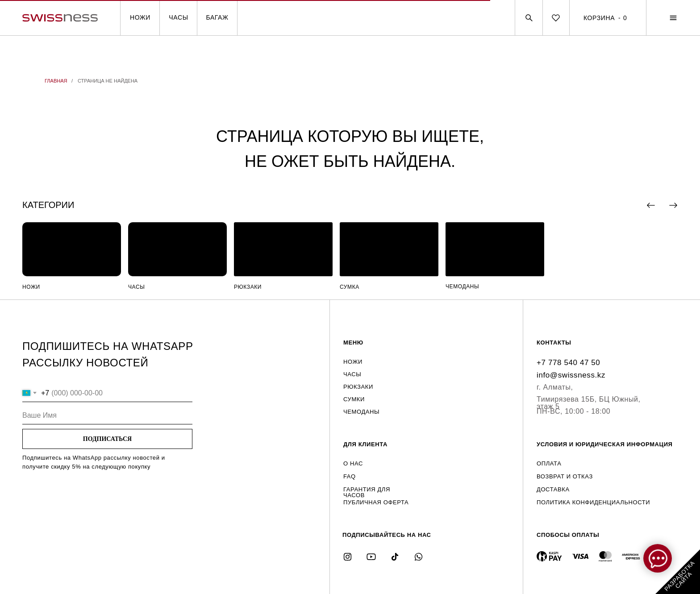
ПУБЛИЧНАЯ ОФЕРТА (376, 502)
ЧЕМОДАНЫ (462, 287)
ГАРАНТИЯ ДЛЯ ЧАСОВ (367, 492)
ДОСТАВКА (553, 489)
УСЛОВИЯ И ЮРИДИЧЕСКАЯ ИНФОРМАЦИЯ (605, 444)
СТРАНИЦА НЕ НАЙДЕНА (108, 81)
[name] (107, 415)
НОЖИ (140, 17)
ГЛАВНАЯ (56, 81)
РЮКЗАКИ (248, 287)
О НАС (353, 463)
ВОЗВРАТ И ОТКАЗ (565, 476)
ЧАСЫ (178, 17)
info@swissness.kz (571, 375)
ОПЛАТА (549, 463)
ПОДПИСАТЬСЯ (107, 439)
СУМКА (350, 287)
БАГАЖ (217, 17)
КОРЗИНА (599, 18)
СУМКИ (354, 399)
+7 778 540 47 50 (568, 363)
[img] (72, 249)
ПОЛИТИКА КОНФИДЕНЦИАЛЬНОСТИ (593, 502)
